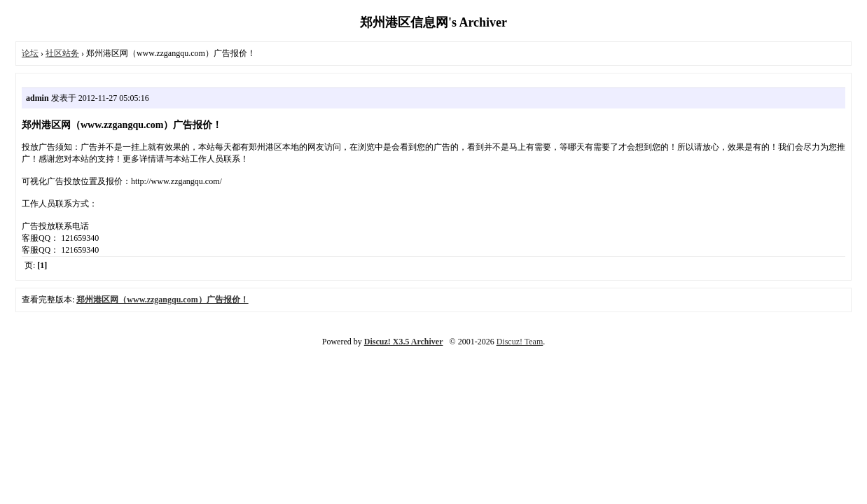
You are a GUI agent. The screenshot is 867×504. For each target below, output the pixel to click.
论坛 (30, 53)
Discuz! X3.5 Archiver (404, 342)
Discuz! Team (520, 342)
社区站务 (62, 53)
